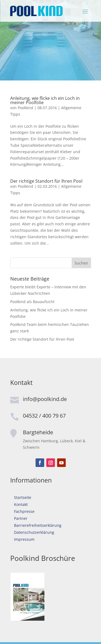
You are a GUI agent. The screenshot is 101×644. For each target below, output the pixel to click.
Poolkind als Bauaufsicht (32, 302)
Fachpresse (24, 511)
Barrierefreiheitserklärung (38, 525)
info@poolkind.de (45, 399)
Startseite (23, 497)
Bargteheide (38, 432)
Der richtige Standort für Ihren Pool (46, 181)
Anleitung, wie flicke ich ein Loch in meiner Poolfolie (45, 100)
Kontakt (21, 504)
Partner (21, 518)
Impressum (24, 539)
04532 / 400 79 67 (44, 416)
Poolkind (25, 108)
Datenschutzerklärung (34, 532)
